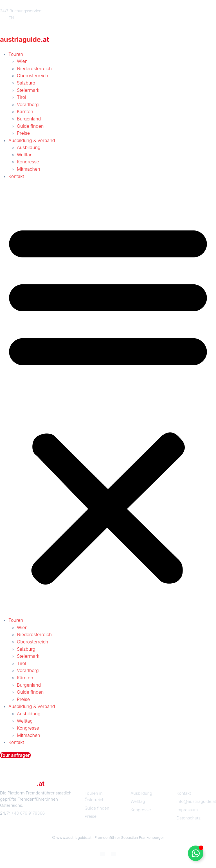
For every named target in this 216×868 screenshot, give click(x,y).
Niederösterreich (34, 68)
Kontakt (16, 176)
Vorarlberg (28, 104)
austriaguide (25, 39)
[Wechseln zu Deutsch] (103, 854)
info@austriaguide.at (98, 11)
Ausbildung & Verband (32, 140)
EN (11, 18)
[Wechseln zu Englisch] (113, 854)
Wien (22, 61)
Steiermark (28, 90)
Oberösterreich (32, 76)
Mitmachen (29, 169)
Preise (23, 133)
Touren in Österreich (95, 797)
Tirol (22, 97)
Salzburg (26, 83)
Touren (16, 54)
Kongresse (28, 162)
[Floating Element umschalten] (196, 853)
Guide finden (30, 126)
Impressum (187, 810)
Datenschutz (189, 818)
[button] (108, 401)
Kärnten (25, 111)
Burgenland (29, 119)
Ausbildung (29, 147)
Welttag (25, 155)
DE (3, 18)
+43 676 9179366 (60, 11)
